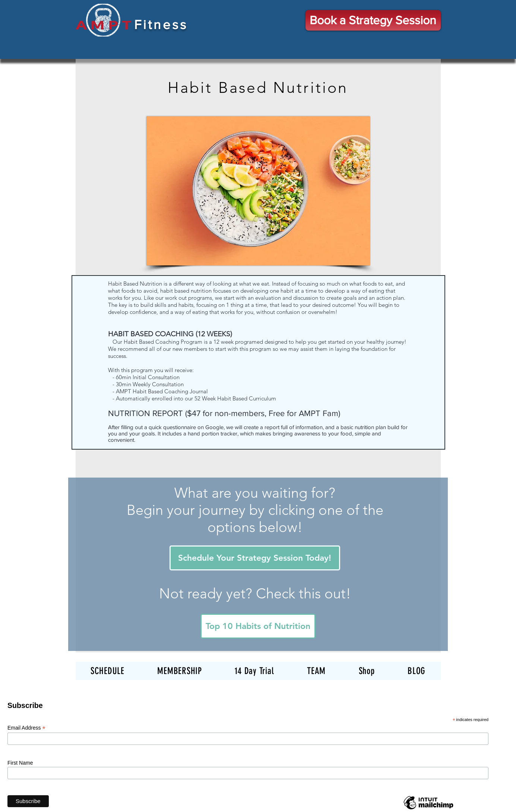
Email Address (26, 728)
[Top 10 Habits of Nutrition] (258, 626)
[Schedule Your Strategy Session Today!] (255, 558)
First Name (20, 763)
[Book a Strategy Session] (373, 20)
